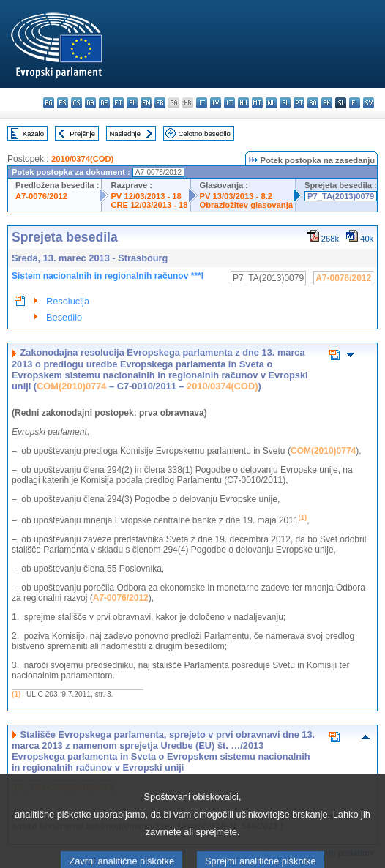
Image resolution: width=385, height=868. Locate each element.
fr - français (160, 103)
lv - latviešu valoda (216, 103)
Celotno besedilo (204, 134)
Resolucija (68, 301)
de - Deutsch (104, 103)
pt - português (299, 103)
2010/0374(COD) (82, 159)
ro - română (313, 103)
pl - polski (285, 103)
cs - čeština (76, 103)
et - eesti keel (118, 103)
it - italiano (202, 103)
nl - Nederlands (271, 103)
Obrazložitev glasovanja (246, 205)
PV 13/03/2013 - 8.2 (236, 196)
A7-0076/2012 (41, 196)
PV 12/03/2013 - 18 (146, 196)
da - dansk (90, 103)
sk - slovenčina (327, 103)
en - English (146, 103)
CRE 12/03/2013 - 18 (149, 205)
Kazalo (33, 134)
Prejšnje (82, 134)
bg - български (49, 103)
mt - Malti (257, 103)
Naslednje (125, 134)
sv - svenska (369, 103)
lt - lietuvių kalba (229, 103)
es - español (63, 103)
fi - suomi (355, 103)
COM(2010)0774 (71, 386)
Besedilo (64, 317)
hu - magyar (243, 103)
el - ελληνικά (132, 103)
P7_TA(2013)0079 (341, 196)
